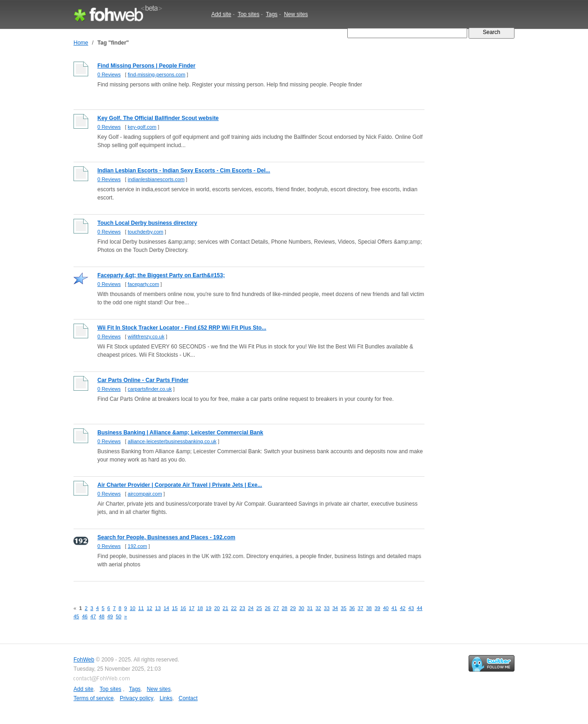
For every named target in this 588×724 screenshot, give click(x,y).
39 (377, 608)
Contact (188, 698)
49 (110, 616)
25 (259, 608)
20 (217, 608)
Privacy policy (137, 698)
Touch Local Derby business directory (147, 223)
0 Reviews (109, 74)
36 (352, 608)
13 (158, 608)
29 (293, 608)
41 (394, 608)
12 (149, 608)
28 (284, 608)
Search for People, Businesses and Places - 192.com (166, 537)
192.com (137, 546)
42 (402, 608)
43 (411, 608)
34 (335, 608)
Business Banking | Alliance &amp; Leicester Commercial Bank (180, 433)
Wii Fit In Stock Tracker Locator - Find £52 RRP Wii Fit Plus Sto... (182, 328)
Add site (221, 14)
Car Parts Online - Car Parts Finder (143, 380)
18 (200, 608)
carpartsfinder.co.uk (150, 389)
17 (192, 608)
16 (183, 608)
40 (386, 608)
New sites (296, 14)
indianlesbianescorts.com (156, 179)
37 (361, 608)
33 (327, 608)
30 (301, 608)
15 (175, 608)
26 (267, 608)
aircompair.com (145, 494)
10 (132, 608)
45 (76, 616)
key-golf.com (142, 127)
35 (344, 608)
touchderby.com (145, 232)
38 (369, 608)
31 (310, 608)
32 (318, 608)
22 (234, 608)
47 (93, 616)
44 (419, 608)
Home (81, 43)
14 (166, 608)
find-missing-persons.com (156, 74)
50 (119, 616)
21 (226, 608)
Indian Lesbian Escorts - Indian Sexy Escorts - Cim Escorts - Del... (184, 171)
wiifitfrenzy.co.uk (146, 336)
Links (166, 698)
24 (251, 608)
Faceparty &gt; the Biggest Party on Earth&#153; (161, 275)
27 (276, 608)
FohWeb (84, 660)
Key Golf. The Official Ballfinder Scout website (158, 118)
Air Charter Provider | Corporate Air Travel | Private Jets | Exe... (180, 485)
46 (85, 616)
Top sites (248, 14)
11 (141, 608)
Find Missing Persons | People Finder (146, 66)
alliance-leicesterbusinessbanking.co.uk (172, 441)
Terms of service (93, 698)
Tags (272, 14)
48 (102, 616)
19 (209, 608)
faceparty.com (143, 284)
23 (242, 608)
